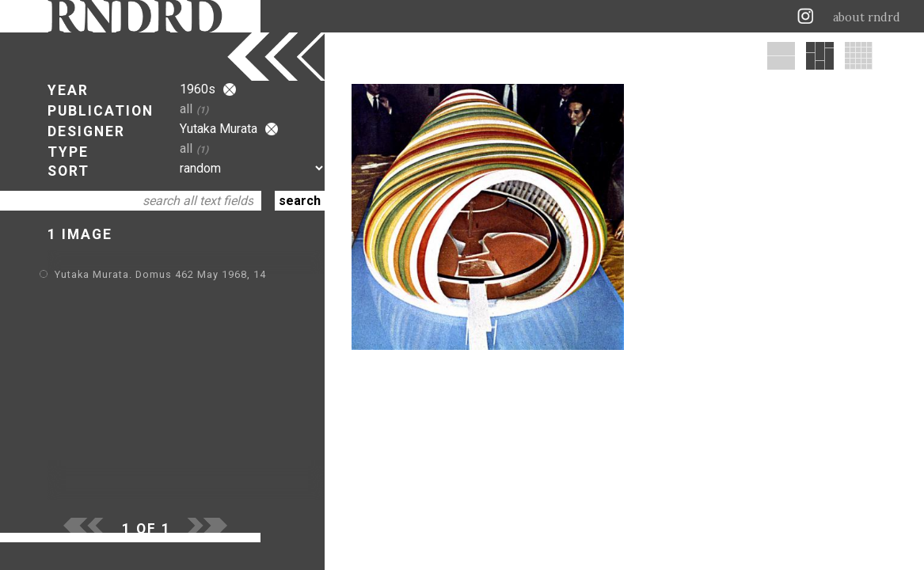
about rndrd (867, 17)
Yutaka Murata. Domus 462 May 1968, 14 (160, 274)
